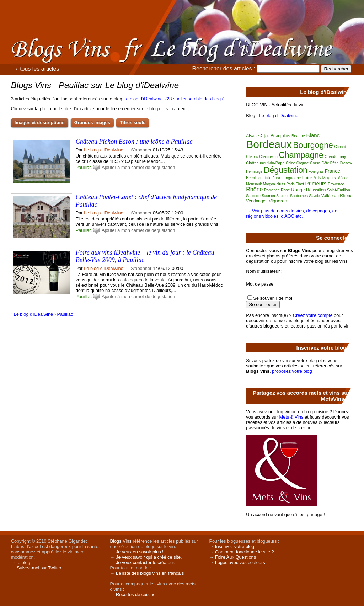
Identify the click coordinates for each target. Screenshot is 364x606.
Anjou (265, 136)
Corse (315, 163)
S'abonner (141, 150)
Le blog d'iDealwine (143, 99)
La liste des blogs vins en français (150, 573)
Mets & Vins (291, 417)
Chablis (252, 157)
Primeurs (316, 183)
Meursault (254, 184)
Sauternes (299, 196)
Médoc (343, 178)
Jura (276, 178)
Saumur (282, 196)
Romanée (272, 190)
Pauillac (84, 167)
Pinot (300, 184)
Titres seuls (133, 123)
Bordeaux (269, 144)
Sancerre (253, 196)
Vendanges (257, 201)
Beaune (298, 136)
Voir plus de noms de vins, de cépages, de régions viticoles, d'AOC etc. (292, 213)
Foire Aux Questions (235, 557)
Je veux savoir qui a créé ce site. (149, 557)
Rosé (285, 190)
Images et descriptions (40, 123)
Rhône (254, 189)
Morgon (269, 184)
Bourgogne (313, 145)
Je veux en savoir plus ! (140, 552)
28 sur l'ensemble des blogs (195, 99)
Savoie (315, 196)
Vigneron (278, 201)
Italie (267, 178)
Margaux (329, 178)
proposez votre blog (292, 371)
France (333, 171)
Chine (290, 163)
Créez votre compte (313, 315)
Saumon (268, 196)
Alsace (252, 136)
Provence (336, 184)
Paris (291, 184)
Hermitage (254, 178)
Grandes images (92, 123)
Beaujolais (280, 136)
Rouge (298, 190)
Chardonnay (335, 156)
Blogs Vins (121, 541)
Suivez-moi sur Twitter (39, 568)
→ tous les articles (36, 69)
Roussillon (316, 190)
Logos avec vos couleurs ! (241, 562)
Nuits (281, 184)
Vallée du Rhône (337, 196)
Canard (340, 147)
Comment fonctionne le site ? (245, 552)
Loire (307, 178)
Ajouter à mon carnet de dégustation (138, 167)
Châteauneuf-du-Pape (265, 163)
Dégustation (286, 170)
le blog (23, 562)
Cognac (303, 163)
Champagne (301, 155)
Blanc (313, 135)
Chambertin (268, 157)
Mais (317, 178)
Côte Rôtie (330, 163)
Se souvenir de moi (273, 298)
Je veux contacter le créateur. (146, 562)
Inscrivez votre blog (235, 546)
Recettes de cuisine (136, 594)
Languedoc (291, 178)
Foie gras (316, 172)
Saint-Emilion (339, 190)
